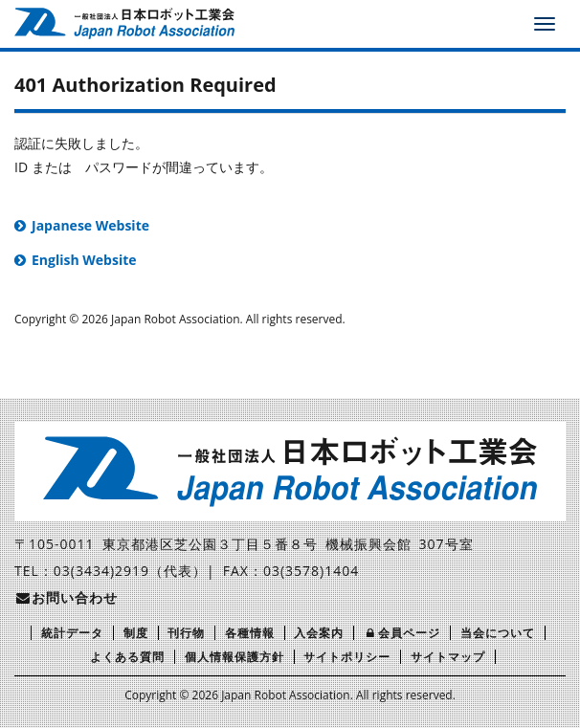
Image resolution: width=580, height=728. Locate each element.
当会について (498, 633)
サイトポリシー (347, 657)
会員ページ (402, 633)
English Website (84, 260)
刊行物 (186, 633)
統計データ (72, 633)
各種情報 (250, 633)
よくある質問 (127, 657)
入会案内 (319, 633)
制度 (136, 633)
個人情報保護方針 (234, 657)
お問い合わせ (66, 597)
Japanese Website (90, 225)
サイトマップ (448, 657)
